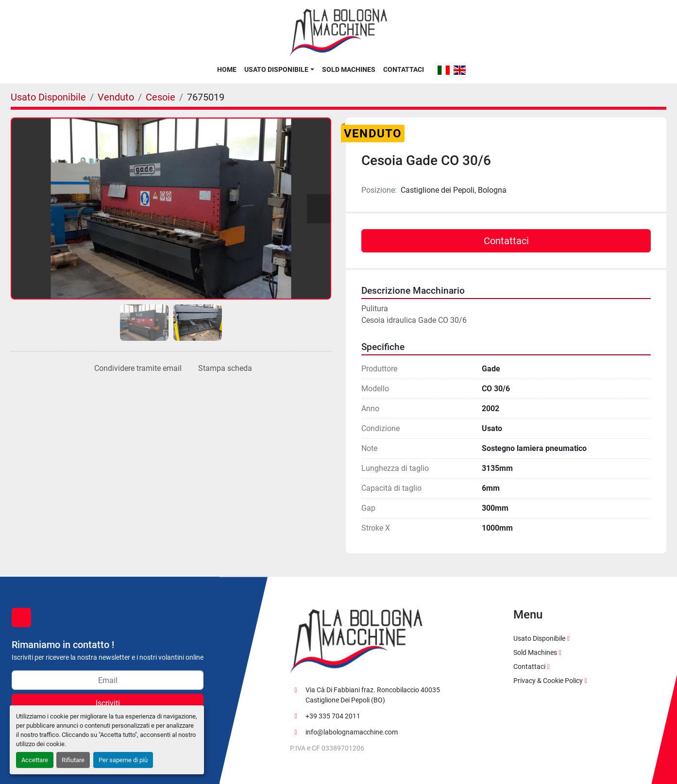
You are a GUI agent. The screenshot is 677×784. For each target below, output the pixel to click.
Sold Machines (349, 69)
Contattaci (404, 69)
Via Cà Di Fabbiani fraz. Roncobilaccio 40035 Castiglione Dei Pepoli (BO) (373, 695)
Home (227, 69)
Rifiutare (73, 760)
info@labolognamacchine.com (352, 732)
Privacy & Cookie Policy (548, 681)
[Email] (108, 680)
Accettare (35, 760)
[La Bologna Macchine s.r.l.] (356, 640)
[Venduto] (116, 97)
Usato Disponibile (276, 69)
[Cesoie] (161, 97)
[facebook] (21, 617)
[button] (279, 69)
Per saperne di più (123, 760)
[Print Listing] (223, 368)
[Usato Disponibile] (48, 97)
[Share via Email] (136, 368)
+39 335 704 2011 (333, 716)
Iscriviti (108, 703)
